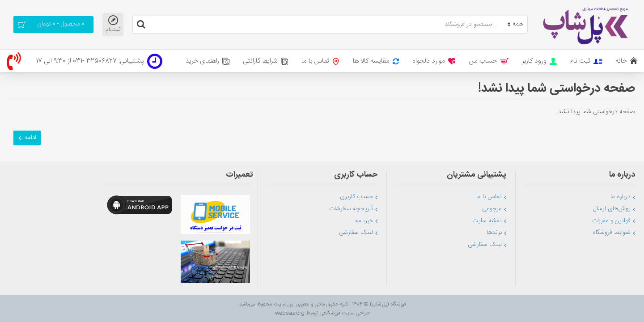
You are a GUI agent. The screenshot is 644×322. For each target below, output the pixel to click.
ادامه (31, 138)
